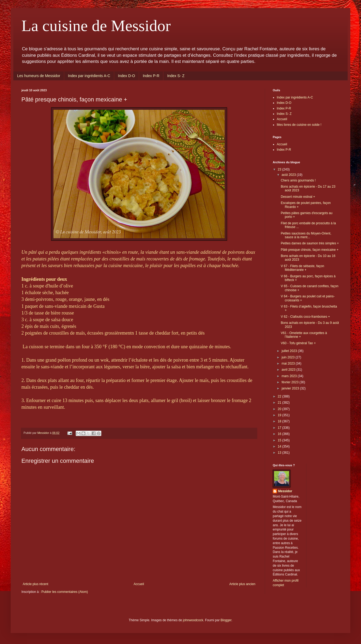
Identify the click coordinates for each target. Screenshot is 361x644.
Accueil (139, 584)
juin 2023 (289, 357)
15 (280, 440)
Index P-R (151, 76)
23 (280, 169)
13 (280, 453)
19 (280, 415)
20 (280, 409)
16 (280, 434)
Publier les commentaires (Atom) (65, 592)
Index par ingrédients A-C (89, 76)
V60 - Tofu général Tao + (298, 343)
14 (280, 446)
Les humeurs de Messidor (39, 76)
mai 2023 (289, 363)
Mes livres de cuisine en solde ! (299, 125)
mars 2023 (290, 376)
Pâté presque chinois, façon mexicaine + (310, 250)
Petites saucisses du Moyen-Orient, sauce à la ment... (306, 235)
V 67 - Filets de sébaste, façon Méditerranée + (302, 268)
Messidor (285, 491)
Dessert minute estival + (298, 197)
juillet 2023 (290, 351)
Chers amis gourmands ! (298, 180)
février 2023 (291, 382)
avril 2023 (289, 370)
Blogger (226, 620)
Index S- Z (176, 76)
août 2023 (289, 175)
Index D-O (126, 76)
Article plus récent (35, 584)
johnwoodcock (193, 620)
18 (280, 421)
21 (280, 403)
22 (280, 396)
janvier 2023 (291, 388)
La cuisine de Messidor (96, 26)
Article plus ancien (242, 584)
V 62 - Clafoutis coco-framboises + (305, 317)
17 (280, 428)
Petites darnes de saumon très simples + (310, 243)
